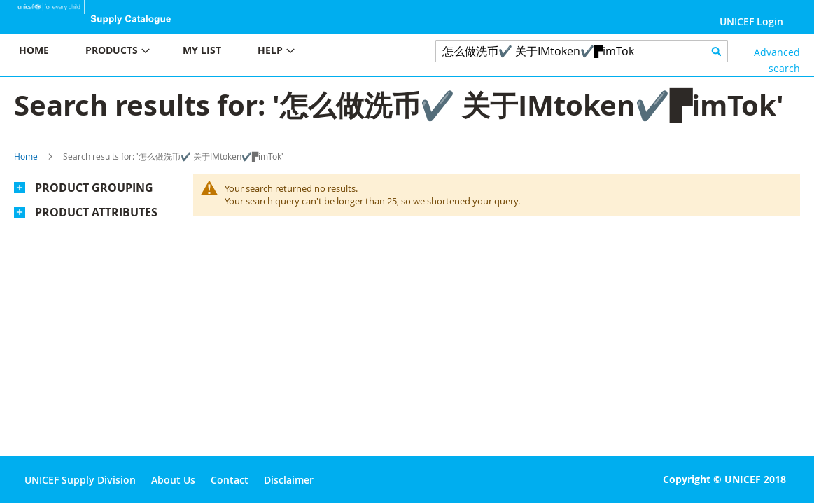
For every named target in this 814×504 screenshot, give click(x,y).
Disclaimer (289, 480)
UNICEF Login (751, 21)
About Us (173, 480)
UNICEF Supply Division (80, 480)
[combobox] (582, 51)
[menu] (204, 52)
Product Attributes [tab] (96, 212)
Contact (230, 480)
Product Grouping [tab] (94, 188)
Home (26, 156)
